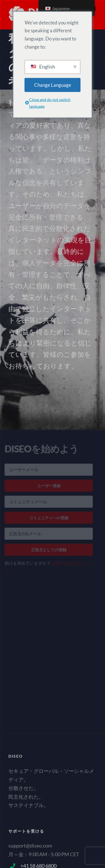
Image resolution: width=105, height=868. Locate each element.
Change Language (53, 85)
